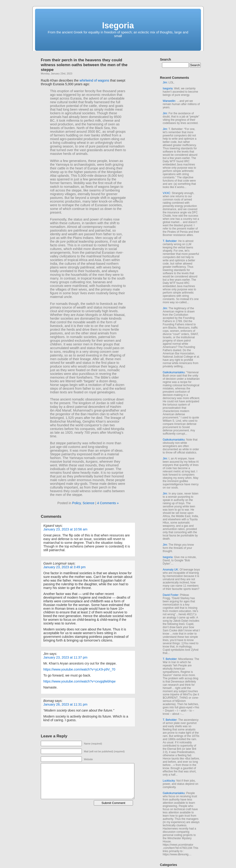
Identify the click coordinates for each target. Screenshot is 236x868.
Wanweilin (169, 101)
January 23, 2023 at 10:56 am (65, 529)
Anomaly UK (170, 570)
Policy (76, 503)
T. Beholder (170, 241)
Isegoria (118, 25)
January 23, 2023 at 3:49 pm (64, 567)
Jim (165, 82)
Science (88, 503)
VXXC (167, 193)
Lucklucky (169, 781)
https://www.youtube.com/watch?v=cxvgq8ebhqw (79, 681)
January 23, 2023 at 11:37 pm (65, 657)
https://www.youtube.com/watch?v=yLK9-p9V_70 (79, 669)
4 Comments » (108, 503)
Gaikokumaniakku (174, 372)
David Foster (171, 595)
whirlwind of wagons (94, 80)
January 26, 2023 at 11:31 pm (65, 704)
